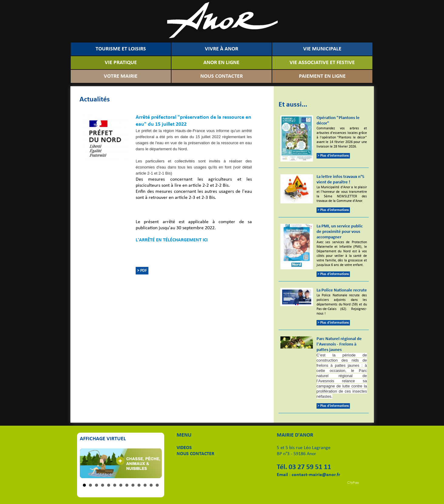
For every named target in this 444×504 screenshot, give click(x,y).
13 (157, 485)
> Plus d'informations (333, 156)
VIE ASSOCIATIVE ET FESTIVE (322, 63)
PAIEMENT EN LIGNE (322, 76)
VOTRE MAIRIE (121, 76)
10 (139, 485)
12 (151, 485)
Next (154, 463)
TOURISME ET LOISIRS (121, 49)
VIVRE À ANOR (222, 49)
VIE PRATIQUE (121, 63)
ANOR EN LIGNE (221, 63)
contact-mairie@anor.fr (316, 475)
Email (282, 475)
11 (145, 485)
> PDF (142, 271)
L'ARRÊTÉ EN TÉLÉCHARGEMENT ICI (172, 240)
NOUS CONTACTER (222, 76)
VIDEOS (184, 448)
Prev (88, 463)
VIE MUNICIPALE (322, 49)
